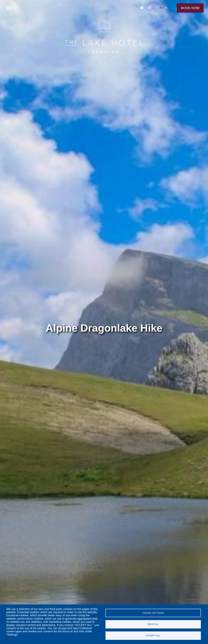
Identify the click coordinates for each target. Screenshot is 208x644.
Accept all (153, 636)
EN (161, 8)
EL (167, 8)
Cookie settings (153, 613)
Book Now (190, 8)
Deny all (153, 624)
